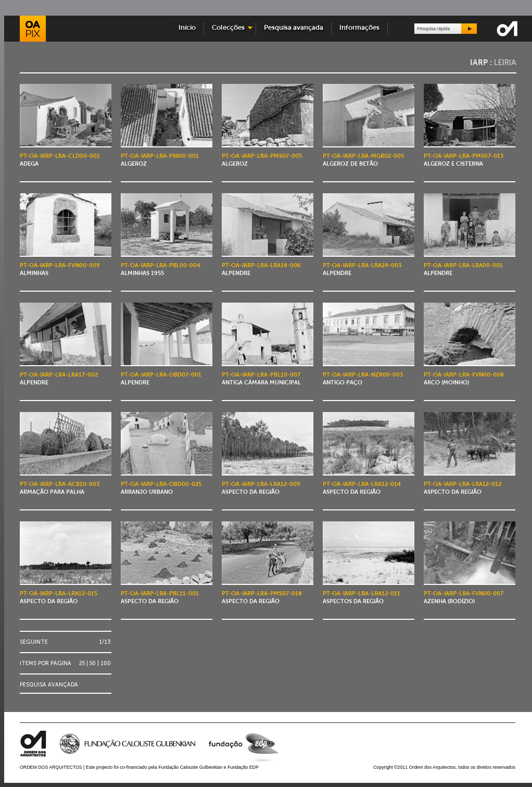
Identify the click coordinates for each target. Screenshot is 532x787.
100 (106, 663)
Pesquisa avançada (294, 28)
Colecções (228, 28)
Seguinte (34, 642)
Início (187, 28)
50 (93, 663)
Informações (359, 28)
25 (82, 663)
